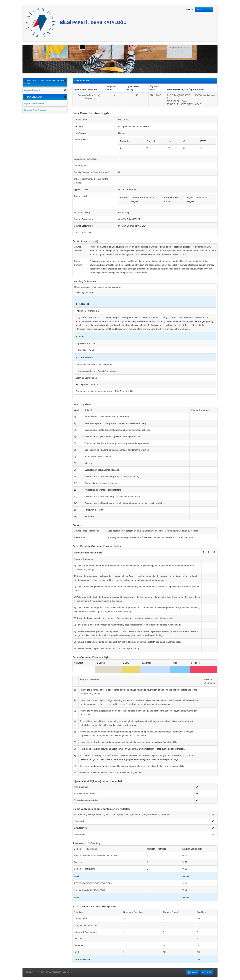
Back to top (207, 972)
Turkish (189, 9)
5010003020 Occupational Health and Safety (44, 82)
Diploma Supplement (34, 104)
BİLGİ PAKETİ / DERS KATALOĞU (76, 23)
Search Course (204, 10)
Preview (192, 973)
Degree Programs (33, 90)
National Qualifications (35, 110)
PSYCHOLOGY (33, 97)
